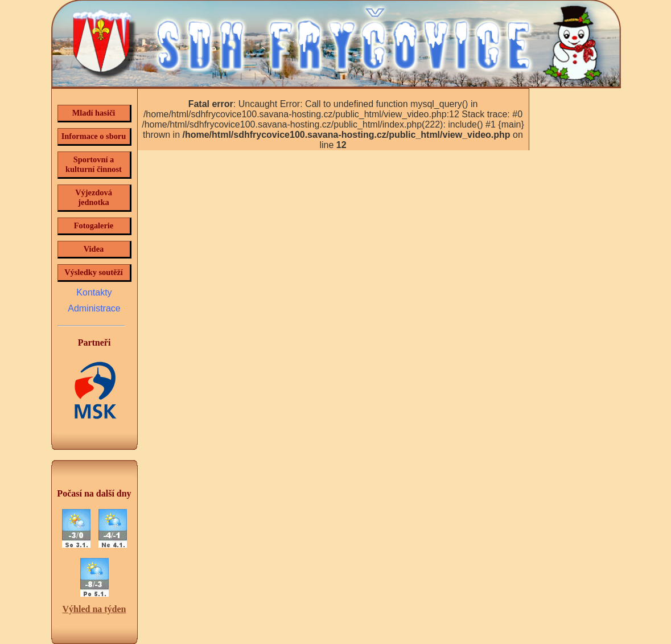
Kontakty (94, 292)
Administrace (94, 308)
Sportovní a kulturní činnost (94, 164)
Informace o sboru (94, 136)
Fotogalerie (94, 225)
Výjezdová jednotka (94, 197)
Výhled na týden (94, 609)
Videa (94, 249)
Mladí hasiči (94, 113)
